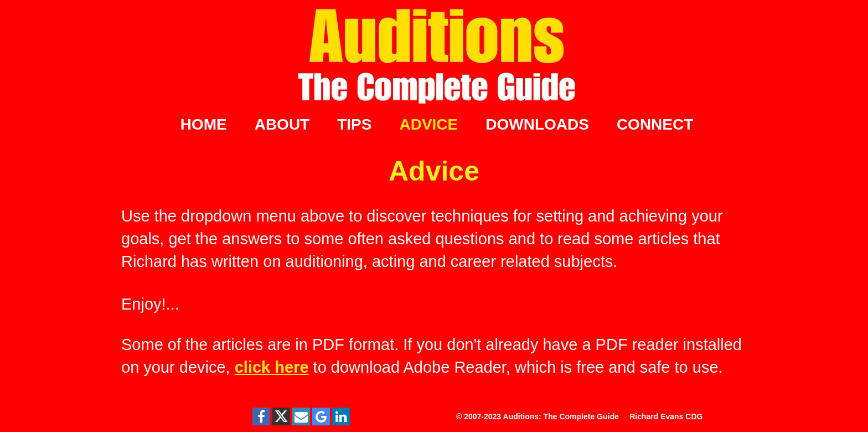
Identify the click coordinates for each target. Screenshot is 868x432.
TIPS (354, 124)
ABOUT (282, 124)
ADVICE (428, 124)
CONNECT (655, 124)
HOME (204, 124)
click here (272, 367)
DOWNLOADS (537, 124)
